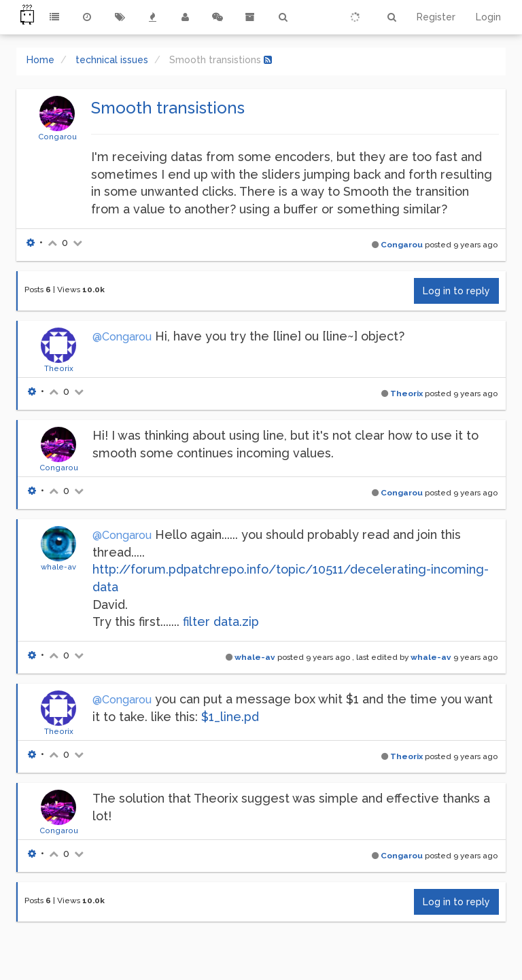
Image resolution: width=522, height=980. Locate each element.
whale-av (58, 567)
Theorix (59, 368)
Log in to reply (456, 291)
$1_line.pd (230, 717)
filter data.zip (221, 622)
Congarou (57, 137)
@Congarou (122, 337)
